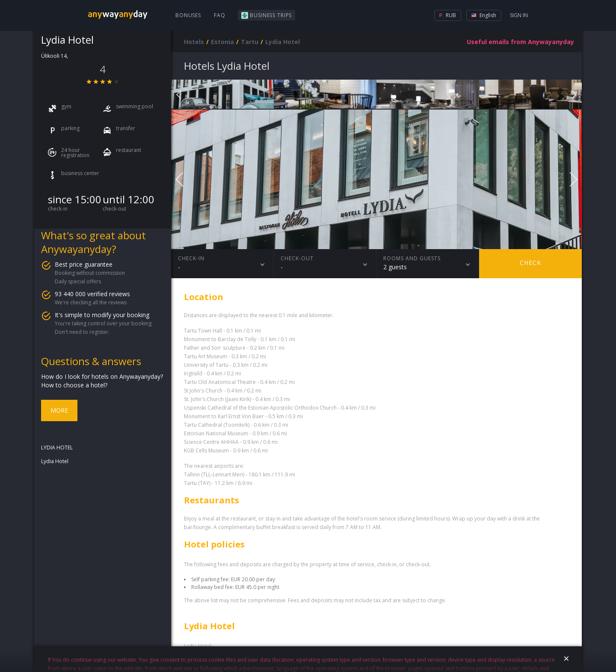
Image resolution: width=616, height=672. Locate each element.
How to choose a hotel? (74, 385)
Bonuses (188, 15)
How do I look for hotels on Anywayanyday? (102, 376)
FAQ (220, 15)
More (59, 410)
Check (530, 263)
